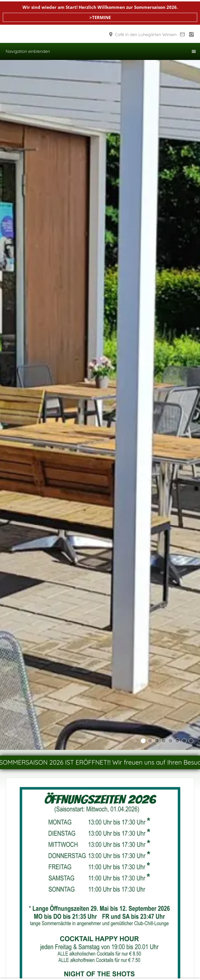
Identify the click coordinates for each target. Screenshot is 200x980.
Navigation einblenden (28, 51)
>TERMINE (100, 17)
